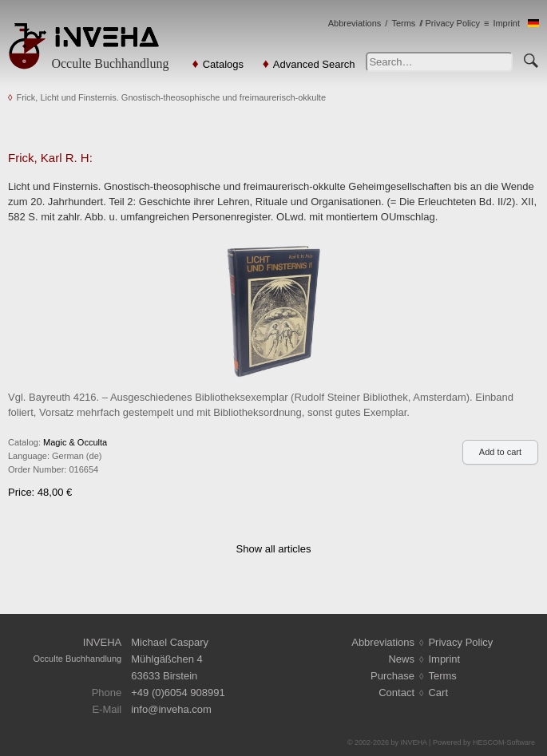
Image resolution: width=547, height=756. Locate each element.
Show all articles (274, 549)
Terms (403, 23)
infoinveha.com (171, 709)
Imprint (506, 23)
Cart (438, 693)
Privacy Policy (452, 23)
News (401, 659)
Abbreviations (355, 23)
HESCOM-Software (504, 742)
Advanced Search (314, 64)
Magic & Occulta (75, 442)
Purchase (392, 676)
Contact (396, 693)
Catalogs (223, 64)
